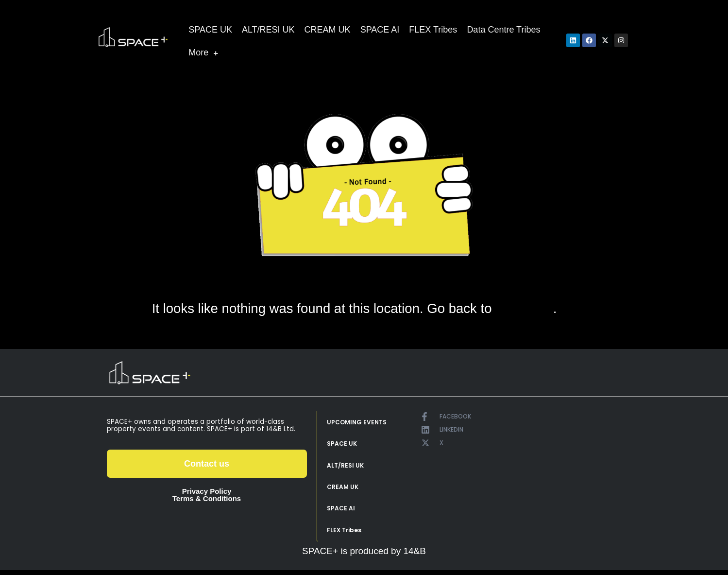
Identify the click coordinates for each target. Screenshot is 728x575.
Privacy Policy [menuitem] (207, 491)
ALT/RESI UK (268, 30)
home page (524, 309)
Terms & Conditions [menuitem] (207, 498)
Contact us (207, 464)
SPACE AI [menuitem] (341, 512)
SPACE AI (380, 30)
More (203, 53)
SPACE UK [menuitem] (342, 445)
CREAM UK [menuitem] (343, 490)
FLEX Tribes (433, 30)
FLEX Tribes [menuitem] (344, 534)
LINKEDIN (451, 429)
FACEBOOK (455, 416)
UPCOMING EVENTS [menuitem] (357, 423)
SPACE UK (210, 30)
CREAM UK (328, 30)
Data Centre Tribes (503, 30)
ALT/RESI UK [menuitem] (345, 467)
